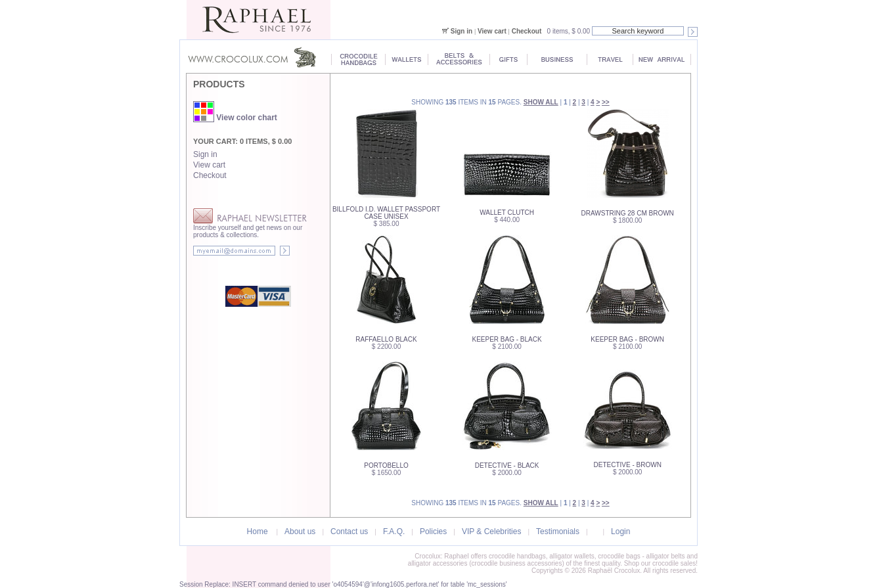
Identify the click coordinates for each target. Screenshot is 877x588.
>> (606, 102)
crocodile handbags (517, 556)
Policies (433, 531)
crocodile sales (674, 563)
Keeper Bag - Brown (627, 339)
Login (620, 531)
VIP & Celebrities (492, 531)
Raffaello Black (386, 339)
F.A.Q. (394, 531)
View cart (492, 31)
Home (258, 531)
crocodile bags (619, 556)
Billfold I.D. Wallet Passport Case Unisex (386, 213)
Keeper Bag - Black (507, 339)
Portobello (386, 465)
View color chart (235, 118)
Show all (541, 102)
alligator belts (666, 556)
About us (300, 531)
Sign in (461, 31)
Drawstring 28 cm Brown (628, 213)
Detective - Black (507, 465)
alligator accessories (438, 563)
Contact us (349, 531)
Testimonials (558, 531)
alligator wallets (572, 556)
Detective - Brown (628, 465)
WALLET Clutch (507, 213)
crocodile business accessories (517, 563)
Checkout (527, 31)
